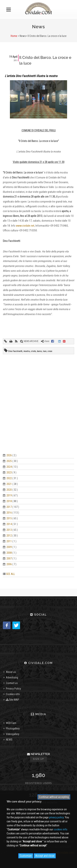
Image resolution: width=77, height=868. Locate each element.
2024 (9, 467)
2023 (9, 472)
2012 (9, 536)
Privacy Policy (13, 689)
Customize (26, 856)
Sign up (38, 759)
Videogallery (13, 734)
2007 (9, 558)
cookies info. (61, 829)
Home (14, 36)
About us (11, 672)
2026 (9, 455)
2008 (9, 553)
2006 (9, 564)
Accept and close (45, 856)
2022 (9, 478)
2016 (9, 513)
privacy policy (56, 817)
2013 (9, 530)
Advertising (12, 678)
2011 (9, 541)
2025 (9, 461)
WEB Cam (11, 723)
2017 (9, 507)
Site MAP (12, 700)
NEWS (9, 740)
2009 (9, 547)
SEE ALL (10, 574)
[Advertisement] (38, 408)
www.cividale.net (25, 226)
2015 (9, 518)
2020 (9, 490)
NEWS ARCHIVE (29, 341)
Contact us (12, 683)
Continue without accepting (54, 797)
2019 (9, 495)
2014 (9, 524)
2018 (9, 501)
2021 (9, 484)
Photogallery (13, 729)
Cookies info (13, 694)
